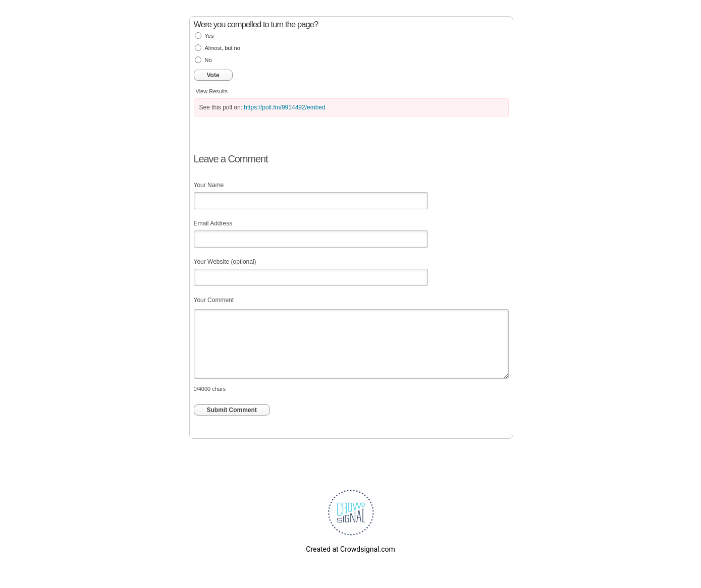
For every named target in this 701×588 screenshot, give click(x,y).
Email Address (213, 223)
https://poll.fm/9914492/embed (284, 107)
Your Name (209, 185)
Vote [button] (213, 75)
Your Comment (214, 300)
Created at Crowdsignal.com (350, 549)
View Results (212, 91)
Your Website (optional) (225, 262)
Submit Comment (232, 410)
